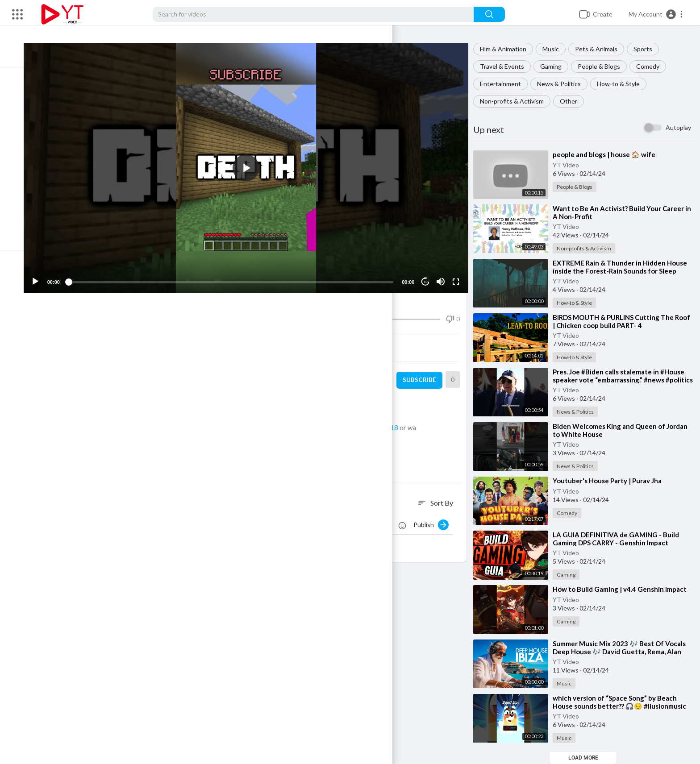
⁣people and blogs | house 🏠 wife (609, 154)
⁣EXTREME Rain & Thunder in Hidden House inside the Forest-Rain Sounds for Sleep (625, 267)
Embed (361, 339)
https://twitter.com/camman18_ (301, 409)
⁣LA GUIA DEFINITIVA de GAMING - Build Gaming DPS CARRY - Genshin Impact (621, 539)
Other (574, 101)
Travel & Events (507, 66)
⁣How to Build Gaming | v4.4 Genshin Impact (625, 589)
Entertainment (506, 84)
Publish (436, 516)
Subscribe (423, 372)
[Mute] (444, 273)
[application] (257, 164)
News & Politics (564, 84)
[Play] (54, 273)
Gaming (556, 66)
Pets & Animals (602, 49)
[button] (656, 14)
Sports (648, 49)
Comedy (653, 66)
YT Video (571, 165)
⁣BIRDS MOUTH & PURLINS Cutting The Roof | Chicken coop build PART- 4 (619, 321)
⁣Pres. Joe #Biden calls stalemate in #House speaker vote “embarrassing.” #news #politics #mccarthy (624, 380)
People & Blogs (604, 66)
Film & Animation (508, 49)
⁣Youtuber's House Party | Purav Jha (612, 481)
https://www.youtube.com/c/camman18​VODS (282, 429)
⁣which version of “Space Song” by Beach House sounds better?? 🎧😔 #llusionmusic (625, 702)
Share (153, 339)
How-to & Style (624, 84)
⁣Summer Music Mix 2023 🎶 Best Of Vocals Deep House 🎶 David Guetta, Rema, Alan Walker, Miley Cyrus (625, 652)
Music (556, 49)
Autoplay (678, 127)
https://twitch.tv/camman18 (374, 419)
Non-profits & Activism (517, 101)
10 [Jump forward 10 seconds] (429, 273)
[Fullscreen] (459, 273)
